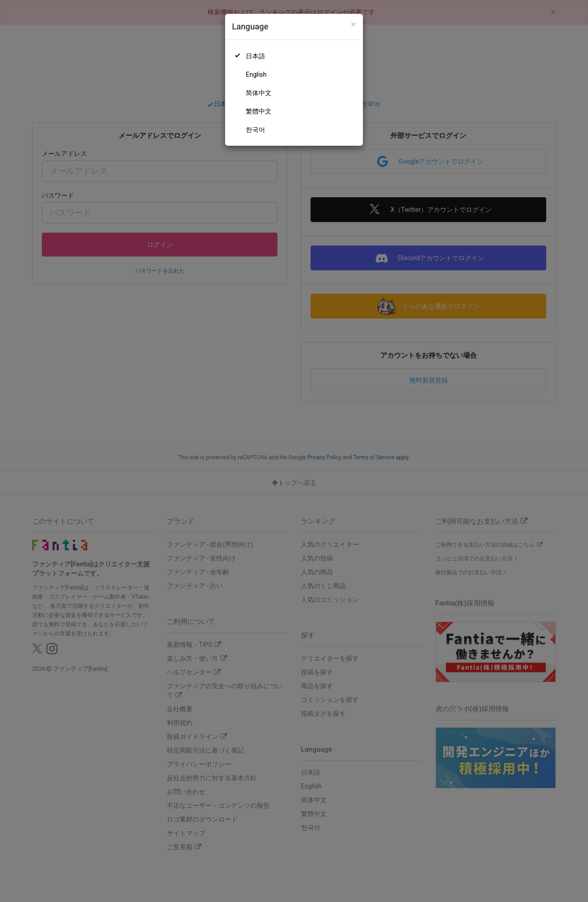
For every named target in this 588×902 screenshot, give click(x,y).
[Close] (353, 25)
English (256, 74)
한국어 (255, 130)
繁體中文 (259, 111)
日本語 (255, 56)
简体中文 (259, 93)
